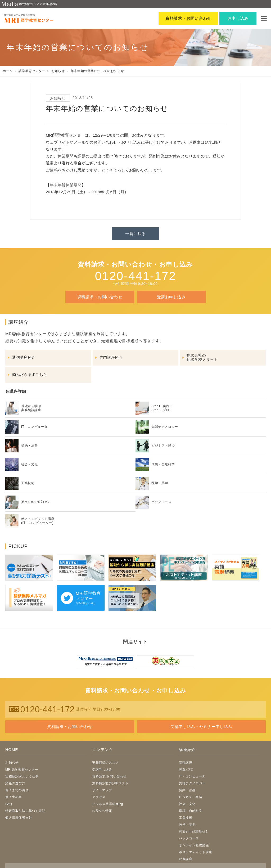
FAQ (9, 804)
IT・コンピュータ (192, 776)
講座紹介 (187, 750)
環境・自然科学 (191, 811)
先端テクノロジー (192, 783)
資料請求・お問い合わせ (100, 297)
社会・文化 (187, 804)
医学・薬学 (187, 825)
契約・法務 (187, 790)
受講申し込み (102, 770)
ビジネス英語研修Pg (108, 804)
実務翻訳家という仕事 (22, 776)
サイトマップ (102, 790)
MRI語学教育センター (22, 770)
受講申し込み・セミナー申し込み (201, 727)
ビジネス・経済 (191, 797)
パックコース (189, 838)
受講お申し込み (171, 297)
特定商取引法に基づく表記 (25, 811)
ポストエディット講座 (196, 852)
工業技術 (186, 818)
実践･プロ (186, 770)
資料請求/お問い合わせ (109, 776)
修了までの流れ (17, 790)
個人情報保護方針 (19, 818)
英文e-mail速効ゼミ (194, 831)
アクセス (99, 797)
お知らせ (12, 763)
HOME (12, 750)
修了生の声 (14, 797)
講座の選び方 (15, 783)
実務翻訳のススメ (105, 763)
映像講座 (186, 859)
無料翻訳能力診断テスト (110, 783)
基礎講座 (186, 763)
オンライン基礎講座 (194, 845)
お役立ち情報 (102, 811)
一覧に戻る (136, 234)
